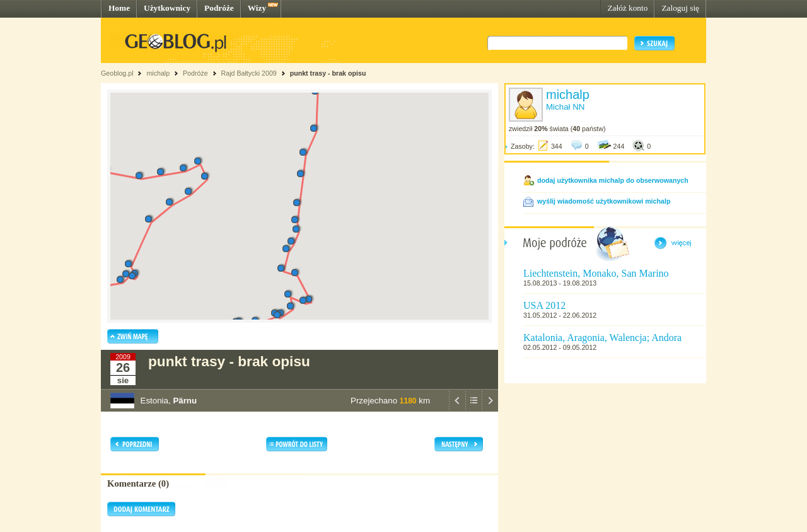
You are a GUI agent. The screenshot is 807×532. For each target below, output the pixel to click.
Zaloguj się (680, 8)
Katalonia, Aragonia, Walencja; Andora (602, 338)
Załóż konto (627, 8)
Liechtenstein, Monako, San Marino (596, 273)
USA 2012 (544, 305)
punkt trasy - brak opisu (328, 73)
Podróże (219, 8)
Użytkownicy (167, 8)
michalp (158, 73)
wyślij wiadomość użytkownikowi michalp (604, 201)
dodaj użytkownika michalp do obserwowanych (613, 180)
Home (119, 8)
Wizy (257, 8)
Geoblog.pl (117, 73)
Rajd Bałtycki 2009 (249, 73)
